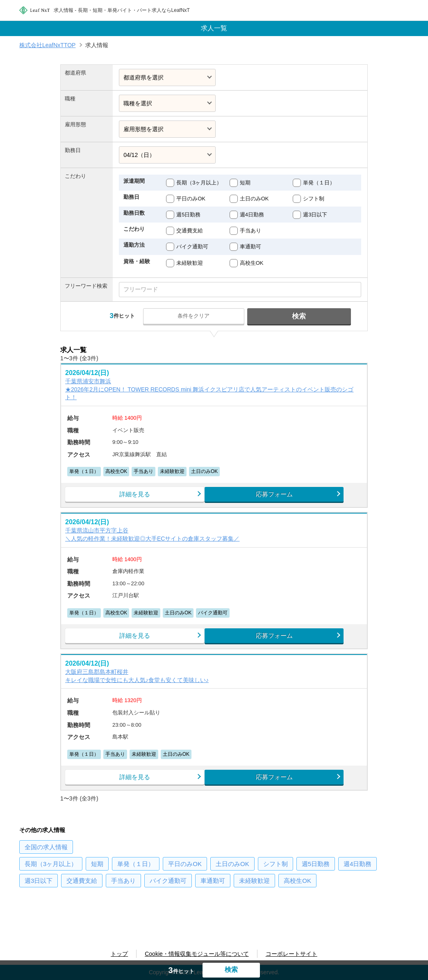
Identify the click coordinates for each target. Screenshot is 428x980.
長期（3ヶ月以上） (199, 183)
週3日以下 (315, 215)
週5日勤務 (188, 215)
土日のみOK (254, 199)
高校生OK (252, 263)
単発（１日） (319, 183)
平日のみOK (191, 199)
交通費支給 (190, 231)
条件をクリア (200, 316)
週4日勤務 (252, 215)
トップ (119, 954)
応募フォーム (290, 497)
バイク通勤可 (192, 247)
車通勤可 (250, 247)
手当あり (250, 231)
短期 (245, 183)
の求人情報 (46, 862)
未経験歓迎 (190, 263)
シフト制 (314, 199)
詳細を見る (138, 497)
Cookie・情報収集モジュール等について (197, 954)
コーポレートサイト (291, 954)
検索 (294, 316)
